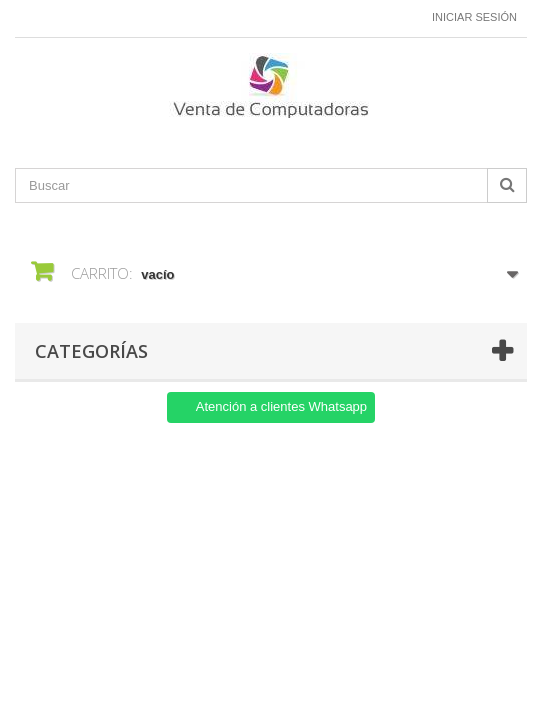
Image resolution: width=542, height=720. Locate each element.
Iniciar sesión (474, 17)
